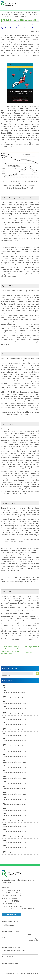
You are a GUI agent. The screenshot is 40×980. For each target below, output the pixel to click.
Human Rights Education (10, 931)
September (14, 692)
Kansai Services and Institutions (13, 951)
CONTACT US (12, 914)
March (5, 687)
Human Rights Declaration (11, 947)
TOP (4, 13)
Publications (6, 938)
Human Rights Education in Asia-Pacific (33, 941)
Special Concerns (8, 925)
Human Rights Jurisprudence (12, 957)
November (7, 853)
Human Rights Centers (10, 963)
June (20, 698)
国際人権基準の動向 (13, 13)
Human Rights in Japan (10, 922)
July (19, 692)
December (7, 692)
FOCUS (24, 13)
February (13, 853)
